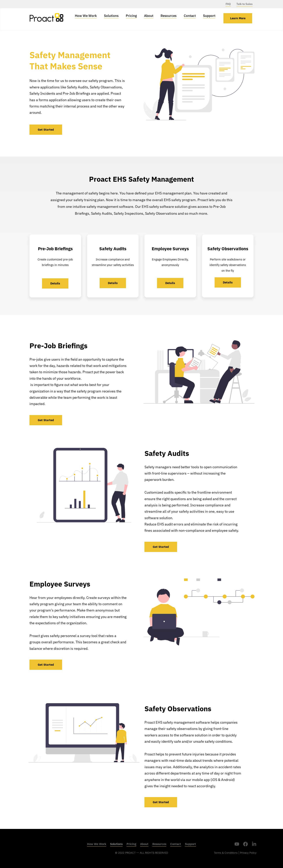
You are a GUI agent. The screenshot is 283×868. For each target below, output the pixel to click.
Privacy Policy (248, 853)
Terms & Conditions (226, 853)
